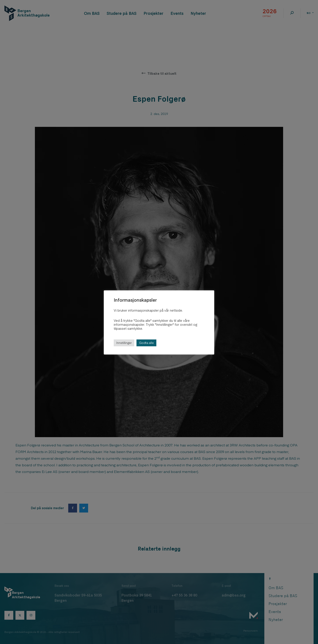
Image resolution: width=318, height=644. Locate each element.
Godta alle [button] (146, 343)
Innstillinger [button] (124, 343)
